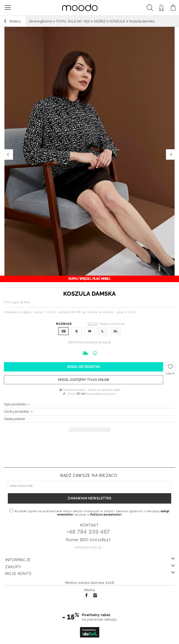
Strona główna (40, 21)
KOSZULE (117, 21)
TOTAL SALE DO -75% (73, 21)
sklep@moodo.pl (88, 547)
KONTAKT (89, 525)
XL (116, 331)
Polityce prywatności (106, 515)
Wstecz (12, 22)
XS (63, 331)
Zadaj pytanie (14, 419)
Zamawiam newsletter (89, 498)
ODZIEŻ (100, 21)
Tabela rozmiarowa (112, 324)
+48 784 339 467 (88, 532)
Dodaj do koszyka (84, 367)
